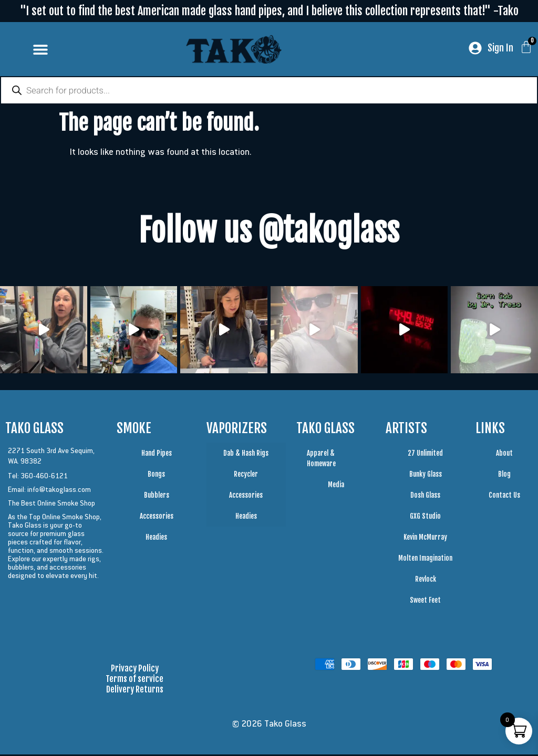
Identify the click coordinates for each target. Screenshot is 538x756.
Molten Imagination (425, 560)
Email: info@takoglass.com (49, 491)
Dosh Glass (425, 497)
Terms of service (134, 680)
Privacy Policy (135, 670)
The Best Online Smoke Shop (51, 505)
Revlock (426, 581)
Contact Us (504, 497)
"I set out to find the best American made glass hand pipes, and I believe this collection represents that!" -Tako (269, 11)
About (504, 455)
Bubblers (157, 497)
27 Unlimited (425, 455)
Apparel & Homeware (321, 460)
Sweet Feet (425, 602)
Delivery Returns (135, 691)
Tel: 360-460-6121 (38, 477)
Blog (504, 476)
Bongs (156, 476)
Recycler (246, 476)
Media (336, 486)
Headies (156, 539)
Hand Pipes (157, 455)
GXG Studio (425, 518)
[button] (40, 49)
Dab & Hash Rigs (246, 455)
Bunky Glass (426, 476)
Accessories (157, 518)
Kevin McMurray (425, 539)
